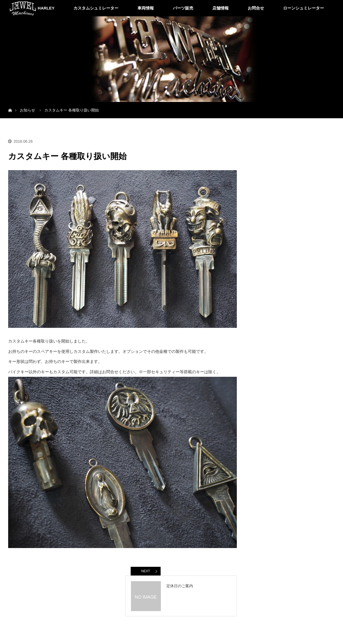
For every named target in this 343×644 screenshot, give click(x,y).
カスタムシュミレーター (96, 8)
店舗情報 (220, 8)
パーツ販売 (183, 8)
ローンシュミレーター (304, 8)
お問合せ (256, 8)
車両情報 (146, 8)
